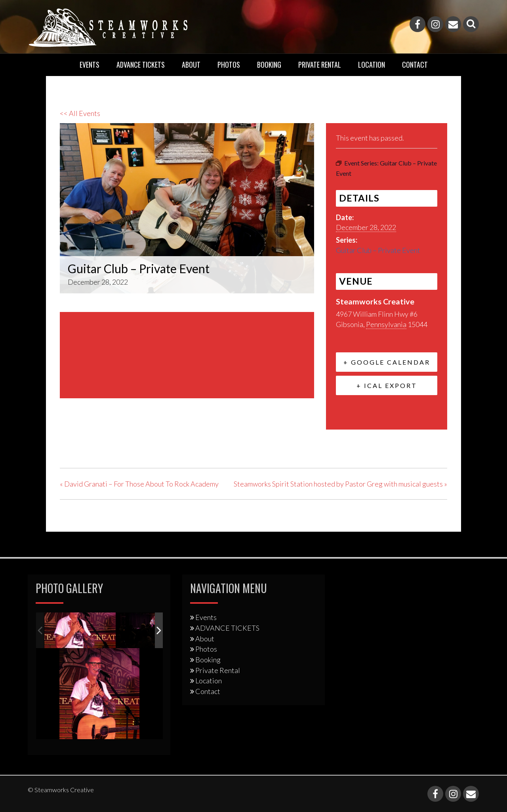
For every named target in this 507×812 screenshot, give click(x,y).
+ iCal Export (387, 385)
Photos (229, 65)
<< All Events (80, 113)
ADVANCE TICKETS (141, 65)
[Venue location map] (187, 354)
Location (372, 65)
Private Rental (320, 65)
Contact (415, 65)
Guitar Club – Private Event (378, 250)
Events (90, 65)
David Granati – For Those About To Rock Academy (139, 484)
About (191, 65)
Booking (269, 65)
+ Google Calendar (387, 362)
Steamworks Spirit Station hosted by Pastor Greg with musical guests (340, 484)
